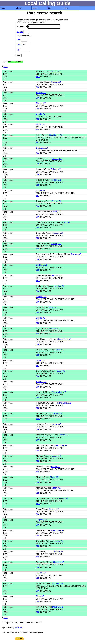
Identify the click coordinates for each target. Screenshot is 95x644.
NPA (18, 39)
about (19, 8)
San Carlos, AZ (56, 135)
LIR (18, 50)
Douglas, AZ (41, 265)
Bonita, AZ (41, 114)
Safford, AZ (56, 169)
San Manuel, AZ (60, 445)
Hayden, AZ (59, 286)
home (3, 8)
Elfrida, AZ (41, 318)
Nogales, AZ (54, 329)
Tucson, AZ (56, 71)
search (35, 8)
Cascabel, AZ (42, 148)
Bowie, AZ (41, 125)
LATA (19, 45)
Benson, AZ (41, 93)
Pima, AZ (53, 307)
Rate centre (38, 26)
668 (38, 77)
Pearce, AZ (56, 201)
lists (50, 8)
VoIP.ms (19, 628)
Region (20, 32)
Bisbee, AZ (41, 103)
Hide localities (24, 36)
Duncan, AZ (41, 297)
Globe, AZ (56, 180)
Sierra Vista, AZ (64, 339)
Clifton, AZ (41, 190)
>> (6, 67)
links (66, 8)
